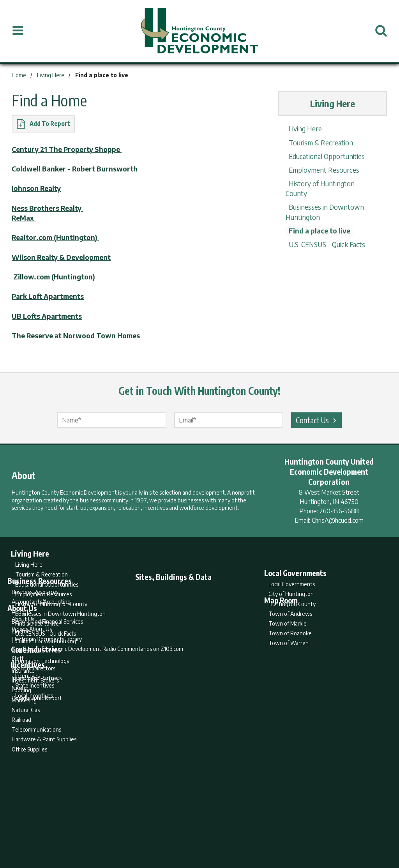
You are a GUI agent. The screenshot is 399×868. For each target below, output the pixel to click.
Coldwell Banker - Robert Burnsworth (78, 169)
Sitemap (262, 831)
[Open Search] (381, 31)
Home (135, 831)
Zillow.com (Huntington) (56, 277)
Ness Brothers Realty (49, 208)
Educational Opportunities (326, 156)
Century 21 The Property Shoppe (70, 149)
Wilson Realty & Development (65, 257)
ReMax (24, 218)
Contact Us (317, 420)
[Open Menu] (18, 31)
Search (160, 831)
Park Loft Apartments (50, 296)
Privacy (233, 831)
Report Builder (196, 831)
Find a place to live (319, 221)
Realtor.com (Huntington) (57, 237)
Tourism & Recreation (319, 142)
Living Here (303, 128)
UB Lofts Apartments (49, 316)
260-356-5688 (339, 511)
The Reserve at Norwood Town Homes (80, 335)
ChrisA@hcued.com (338, 520)
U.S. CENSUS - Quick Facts (326, 234)
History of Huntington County (332, 183)
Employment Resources (323, 170)
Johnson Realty (37, 188)
